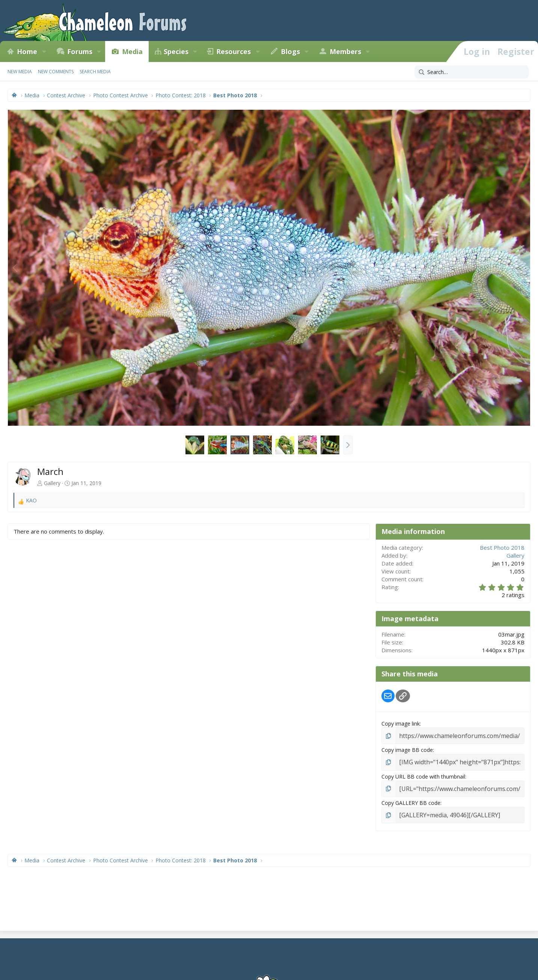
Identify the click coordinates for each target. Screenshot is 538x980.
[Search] (472, 72)
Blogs (290, 51)
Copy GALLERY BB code (411, 800)
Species (176, 51)
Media (132, 51)
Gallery (52, 483)
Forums (80, 51)
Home (27, 51)
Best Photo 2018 (502, 547)
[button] (44, 51)
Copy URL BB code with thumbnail (423, 774)
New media (20, 72)
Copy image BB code (407, 749)
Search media (95, 72)
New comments (56, 72)
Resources (234, 51)
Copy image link (401, 724)
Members (345, 51)
